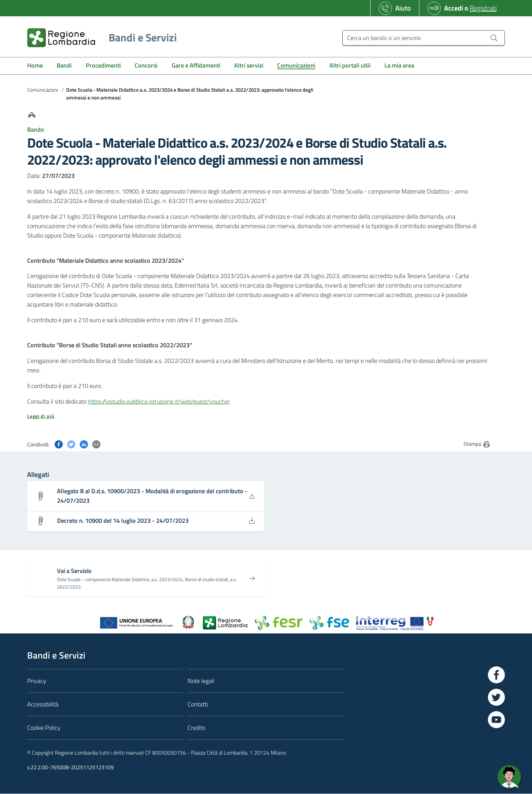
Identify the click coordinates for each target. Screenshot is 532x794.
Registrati (483, 8)
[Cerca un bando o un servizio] (424, 38)
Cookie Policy (44, 728)
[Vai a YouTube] (496, 720)
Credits (196, 728)
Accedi (454, 8)
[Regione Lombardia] (99, 38)
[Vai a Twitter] (496, 697)
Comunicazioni (43, 90)
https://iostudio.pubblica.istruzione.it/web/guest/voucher (159, 401)
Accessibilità (43, 704)
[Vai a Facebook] (496, 675)
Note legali (201, 681)
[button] (259, 416)
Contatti (198, 704)
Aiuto (403, 8)
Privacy (37, 681)
